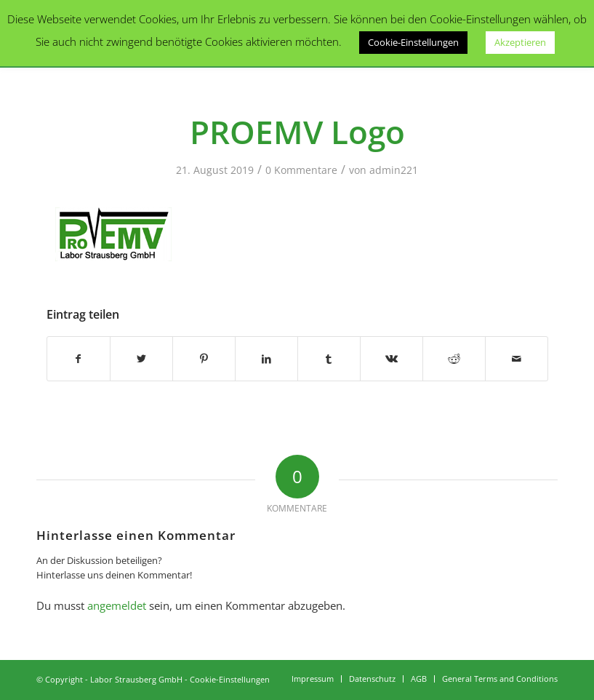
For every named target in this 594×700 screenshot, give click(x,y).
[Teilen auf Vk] (392, 359)
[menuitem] (313, 679)
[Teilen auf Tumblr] (329, 359)
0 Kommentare (301, 170)
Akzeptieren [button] (520, 42)
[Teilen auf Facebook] (79, 359)
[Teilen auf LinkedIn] (266, 359)
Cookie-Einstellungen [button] (413, 42)
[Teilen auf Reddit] (454, 359)
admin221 (394, 170)
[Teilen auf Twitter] (141, 359)
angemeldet (117, 605)
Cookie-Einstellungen (230, 679)
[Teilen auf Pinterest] (204, 359)
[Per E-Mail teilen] (517, 359)
